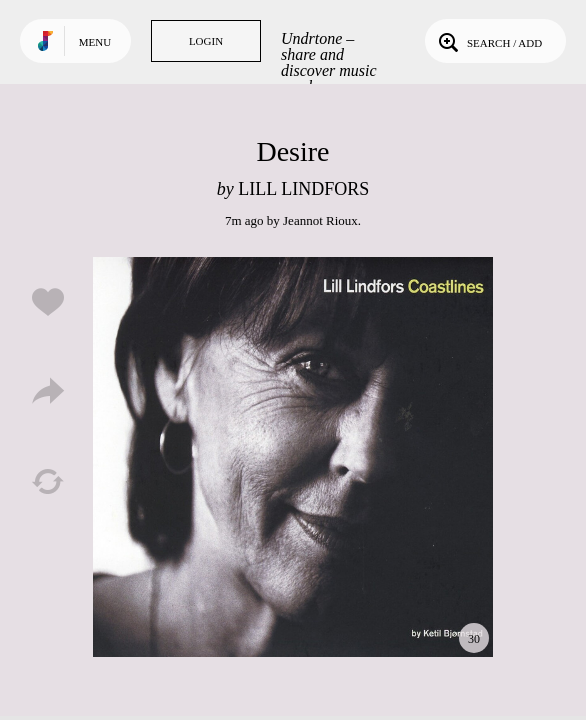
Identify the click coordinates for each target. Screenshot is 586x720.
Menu (95, 42)
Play (293, 457)
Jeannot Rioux (320, 220)
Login (206, 41)
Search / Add (488, 41)
